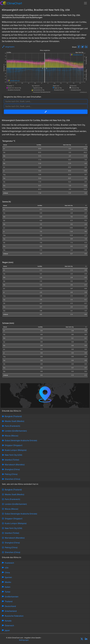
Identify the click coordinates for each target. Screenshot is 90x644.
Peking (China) (11, 474)
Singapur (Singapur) (14, 445)
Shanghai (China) (12, 469)
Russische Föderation (14, 616)
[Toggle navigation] (85, 3)
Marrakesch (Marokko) (15, 465)
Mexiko (8, 582)
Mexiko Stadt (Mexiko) (14, 421)
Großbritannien (12, 597)
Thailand (9, 601)
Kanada (8, 621)
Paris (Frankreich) (12, 426)
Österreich (9, 626)
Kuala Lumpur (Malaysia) (16, 450)
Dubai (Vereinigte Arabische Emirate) (21, 440)
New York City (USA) (13, 455)
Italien (8, 587)
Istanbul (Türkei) (12, 460)
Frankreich (9, 563)
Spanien (8, 577)
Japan (7, 630)
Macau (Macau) (11, 436)
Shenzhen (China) (12, 479)
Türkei (7, 592)
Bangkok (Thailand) (13, 416)
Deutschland (10, 606)
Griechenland (11, 611)
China (7, 573)
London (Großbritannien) (16, 431)
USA (7, 568)
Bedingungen (24, 640)
